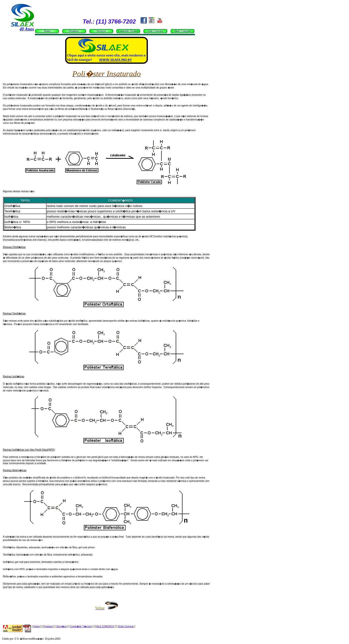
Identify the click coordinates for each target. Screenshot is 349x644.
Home (37, 626)
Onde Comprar (126, 626)
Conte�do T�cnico (81, 626)
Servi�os (61, 626)
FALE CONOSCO (105, 626)
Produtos (48, 626)
